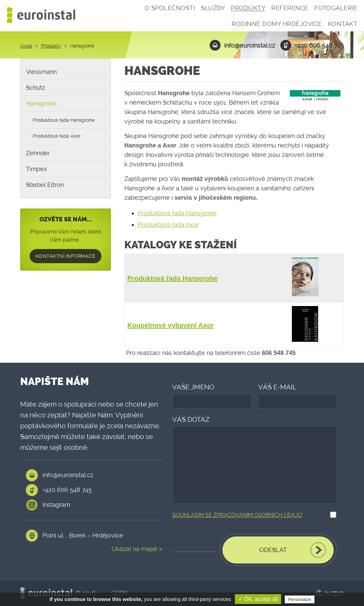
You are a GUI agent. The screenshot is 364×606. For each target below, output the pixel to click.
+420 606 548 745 (312, 45)
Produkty (51, 46)
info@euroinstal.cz (242, 45)
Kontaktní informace (66, 256)
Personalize (300, 599)
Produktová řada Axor (168, 225)
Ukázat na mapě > (137, 549)
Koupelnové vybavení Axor (171, 325)
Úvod (26, 46)
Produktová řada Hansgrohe (177, 213)
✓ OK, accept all (258, 599)
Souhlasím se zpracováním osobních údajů (237, 515)
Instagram (56, 505)
